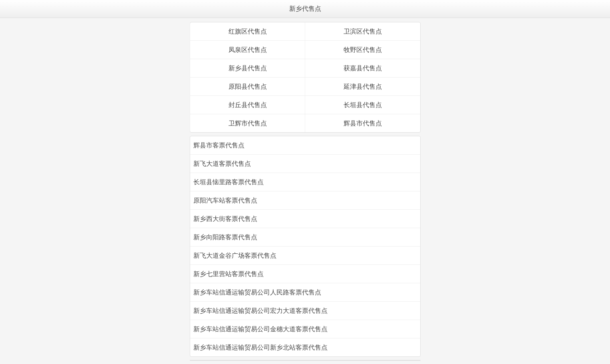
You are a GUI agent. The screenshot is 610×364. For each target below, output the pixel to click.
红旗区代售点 (248, 31)
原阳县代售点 (248, 87)
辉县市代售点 (363, 123)
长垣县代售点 (363, 105)
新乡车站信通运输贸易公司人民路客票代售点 (257, 292)
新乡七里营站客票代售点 (229, 274)
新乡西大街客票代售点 (225, 219)
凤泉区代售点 (248, 50)
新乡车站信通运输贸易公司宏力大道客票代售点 (260, 311)
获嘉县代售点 (363, 68)
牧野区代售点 (363, 50)
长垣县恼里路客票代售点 (229, 182)
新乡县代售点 (248, 68)
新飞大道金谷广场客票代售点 (235, 256)
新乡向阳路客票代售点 (225, 237)
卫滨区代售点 (363, 31)
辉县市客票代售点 (219, 145)
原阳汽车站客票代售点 (225, 200)
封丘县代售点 (248, 105)
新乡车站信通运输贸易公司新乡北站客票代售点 (260, 347)
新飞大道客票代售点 (222, 164)
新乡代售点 (305, 9)
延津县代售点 (363, 87)
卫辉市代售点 (248, 123)
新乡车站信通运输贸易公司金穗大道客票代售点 (260, 329)
